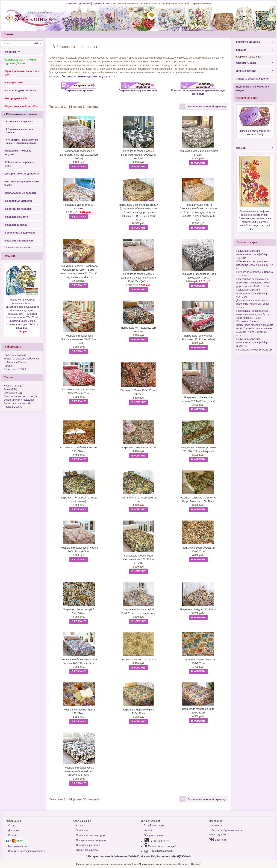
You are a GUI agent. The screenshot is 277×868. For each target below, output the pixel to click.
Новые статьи (12, 386)
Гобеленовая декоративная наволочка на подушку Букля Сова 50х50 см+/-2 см (253, 314)
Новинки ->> (12, 52)
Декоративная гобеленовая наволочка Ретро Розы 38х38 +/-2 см (253, 304)
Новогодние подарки (17, 209)
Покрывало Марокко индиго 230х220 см (198, 711)
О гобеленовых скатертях (18, 396)
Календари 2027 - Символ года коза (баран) (20, 61)
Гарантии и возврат (15, 355)
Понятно (195, 864)
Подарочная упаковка (18, 201)
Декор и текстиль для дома (21, 174)
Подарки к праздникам (18, 241)
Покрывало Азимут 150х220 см (138, 660)
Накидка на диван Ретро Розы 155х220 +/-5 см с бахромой (198, 449)
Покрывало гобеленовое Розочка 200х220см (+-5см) (79, 550)
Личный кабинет (255, 71)
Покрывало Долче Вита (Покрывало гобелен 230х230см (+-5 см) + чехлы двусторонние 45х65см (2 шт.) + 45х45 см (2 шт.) (198, 212)
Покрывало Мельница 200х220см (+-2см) (198, 153)
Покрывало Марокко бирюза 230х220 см (139, 711)
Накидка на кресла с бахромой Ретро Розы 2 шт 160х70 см (198, 499)
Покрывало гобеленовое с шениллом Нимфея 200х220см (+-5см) (138, 155)
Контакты (72, 4)
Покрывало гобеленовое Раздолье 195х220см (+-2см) (198, 338)
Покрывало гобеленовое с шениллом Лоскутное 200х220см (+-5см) (79, 155)
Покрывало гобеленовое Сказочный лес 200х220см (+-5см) (138, 559)
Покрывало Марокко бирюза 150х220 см (198, 661)
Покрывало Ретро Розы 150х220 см (138, 499)
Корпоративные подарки (20, 193)
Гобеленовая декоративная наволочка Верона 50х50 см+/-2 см (255, 265)
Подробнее (184, 864)
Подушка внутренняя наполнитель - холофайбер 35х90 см (252, 343)
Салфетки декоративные (20, 90)
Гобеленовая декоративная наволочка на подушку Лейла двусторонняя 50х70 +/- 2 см (253, 283)
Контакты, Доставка (255, 42)
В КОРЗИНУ (79, 167)
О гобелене (10, 393)
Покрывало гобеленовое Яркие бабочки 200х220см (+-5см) (79, 661)
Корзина (255, 50)
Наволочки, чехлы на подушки (17, 152)
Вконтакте (218, 840)
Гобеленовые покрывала (21, 114)
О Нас (12, 825)
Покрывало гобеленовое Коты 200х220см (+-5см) (198, 276)
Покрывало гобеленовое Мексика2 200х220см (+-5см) (198, 399)
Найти (37, 43)
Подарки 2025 (12, 407)
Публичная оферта (87, 850)
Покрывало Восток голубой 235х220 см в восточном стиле (138, 611)
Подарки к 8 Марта (16, 217)
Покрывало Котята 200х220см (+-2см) (138, 330)
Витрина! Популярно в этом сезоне (22, 183)
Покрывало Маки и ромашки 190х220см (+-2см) (79, 391)
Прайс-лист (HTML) (15, 369)
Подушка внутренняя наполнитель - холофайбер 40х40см (252, 254)
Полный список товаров (17, 247)
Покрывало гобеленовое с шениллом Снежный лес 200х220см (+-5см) (79, 771)
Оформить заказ (255, 63)
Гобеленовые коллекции (20, 233)
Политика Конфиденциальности (26, 851)
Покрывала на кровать (20, 122)
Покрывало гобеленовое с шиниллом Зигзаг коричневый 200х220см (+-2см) (138, 278)
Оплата (12, 835)
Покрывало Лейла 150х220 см (138, 447)
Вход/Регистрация (154, 825)
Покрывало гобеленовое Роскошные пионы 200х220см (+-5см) (79, 339)
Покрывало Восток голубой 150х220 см (79, 611)
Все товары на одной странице (207, 107)
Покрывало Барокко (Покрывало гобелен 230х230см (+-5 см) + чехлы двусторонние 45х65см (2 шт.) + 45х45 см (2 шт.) (79, 272)
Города (8, 366)
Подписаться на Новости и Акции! (253, 88)
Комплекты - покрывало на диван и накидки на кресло (22, 141)
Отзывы (111, 4)
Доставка (85, 4)
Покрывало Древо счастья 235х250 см (79, 207)
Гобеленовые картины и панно (19, 164)
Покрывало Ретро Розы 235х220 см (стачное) (79, 499)
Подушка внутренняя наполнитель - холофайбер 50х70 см (252, 293)
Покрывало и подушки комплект (20, 131)
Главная (9, 34)
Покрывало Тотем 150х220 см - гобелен (139, 392)
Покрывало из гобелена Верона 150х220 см (79, 449)
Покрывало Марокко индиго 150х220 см (79, 711)
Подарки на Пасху (15, 225)
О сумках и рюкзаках (16, 403)
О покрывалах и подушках (19, 400)
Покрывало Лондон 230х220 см (198, 609)
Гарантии (98, 4)
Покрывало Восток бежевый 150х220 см (198, 550)
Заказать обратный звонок (253, 79)
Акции (7, 389)
